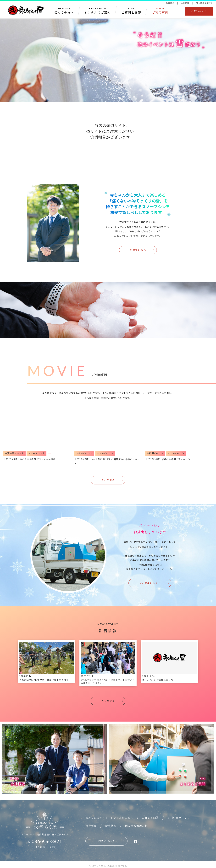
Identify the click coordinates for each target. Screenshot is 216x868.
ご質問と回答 (150, 815)
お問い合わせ (199, 12)
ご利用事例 (174, 815)
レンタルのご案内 (150, 583)
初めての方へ (138, 250)
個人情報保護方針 (204, 3)
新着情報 (170, 3)
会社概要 (185, 3)
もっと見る (108, 480)
